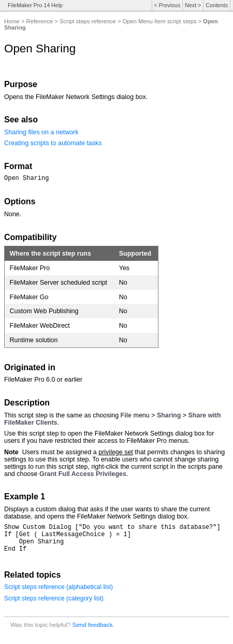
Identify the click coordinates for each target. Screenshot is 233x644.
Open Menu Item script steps (160, 21)
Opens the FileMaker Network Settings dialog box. (76, 97)
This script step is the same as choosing (62, 417)
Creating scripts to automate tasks (53, 143)
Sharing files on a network (41, 132)
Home (12, 21)
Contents (217, 5)
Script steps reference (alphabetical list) (59, 595)
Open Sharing (26, 179)
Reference (40, 21)
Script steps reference (88, 21)
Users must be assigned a (61, 454)
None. (13, 216)
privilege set (116, 454)
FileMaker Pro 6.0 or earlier (43, 381)
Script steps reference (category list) (54, 606)
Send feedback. (93, 632)
